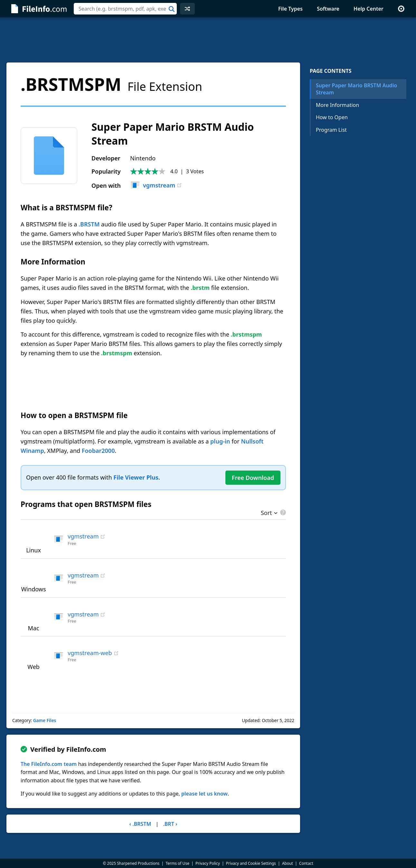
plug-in (220, 441)
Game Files (45, 720)
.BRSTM (89, 224)
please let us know (204, 794)
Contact (306, 863)
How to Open (332, 117)
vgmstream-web (90, 653)
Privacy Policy (208, 863)
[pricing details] (282, 512)
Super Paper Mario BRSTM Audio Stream (356, 89)
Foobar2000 (98, 451)
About (288, 863)
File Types (290, 9)
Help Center (369, 9)
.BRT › (170, 824)
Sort (266, 513)
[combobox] (125, 9)
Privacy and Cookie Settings (251, 863)
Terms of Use (177, 863)
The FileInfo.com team (49, 764)
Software (328, 9)
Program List (331, 130)
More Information (337, 105)
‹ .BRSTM (140, 824)
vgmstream (153, 185)
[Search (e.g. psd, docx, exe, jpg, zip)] (125, 9)
